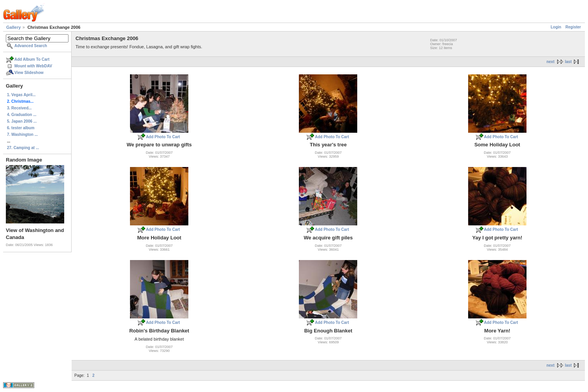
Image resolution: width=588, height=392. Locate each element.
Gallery (13, 27)
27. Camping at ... (23, 148)
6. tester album (21, 128)
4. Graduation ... (22, 115)
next (550, 62)
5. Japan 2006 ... (22, 121)
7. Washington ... (22, 134)
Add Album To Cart (32, 59)
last (568, 62)
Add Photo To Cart (163, 137)
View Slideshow (29, 73)
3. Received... (19, 108)
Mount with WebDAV (33, 66)
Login (556, 27)
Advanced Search (31, 46)
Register (573, 27)
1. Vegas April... (21, 95)
